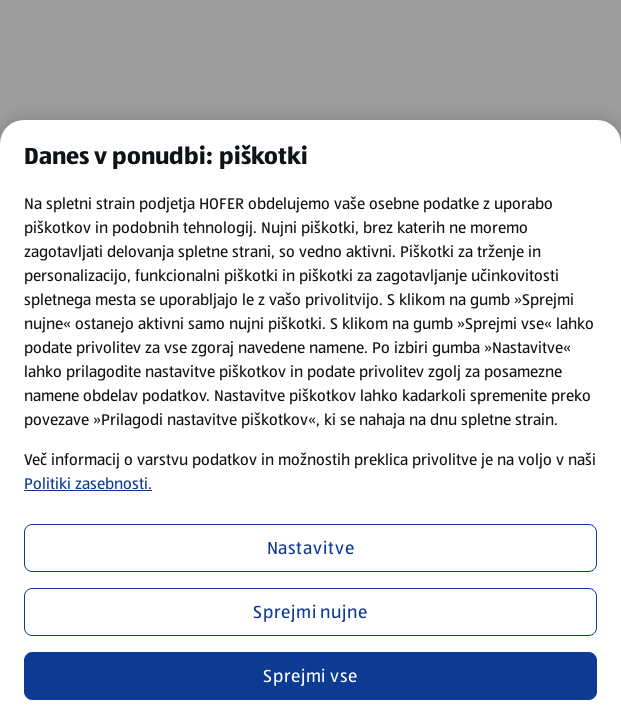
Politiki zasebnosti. (88, 483)
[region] (310, 420)
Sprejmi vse (310, 676)
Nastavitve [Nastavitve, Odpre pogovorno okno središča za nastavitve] (311, 548)
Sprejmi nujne (310, 612)
